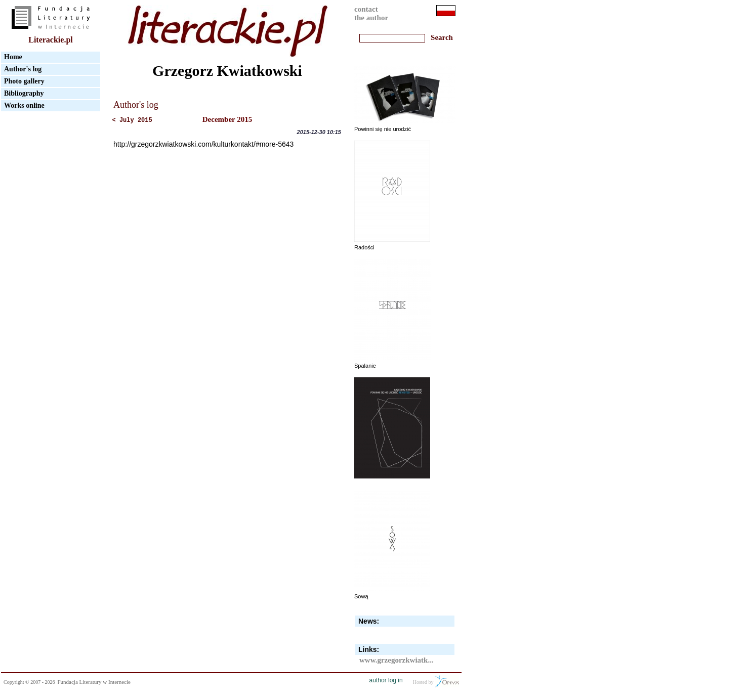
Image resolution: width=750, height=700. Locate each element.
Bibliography (24, 93)
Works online (24, 105)
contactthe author (371, 13)
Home (13, 57)
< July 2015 (132, 120)
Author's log (23, 69)
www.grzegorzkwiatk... (397, 660)
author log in (386, 680)
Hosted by (436, 681)
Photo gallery (24, 81)
